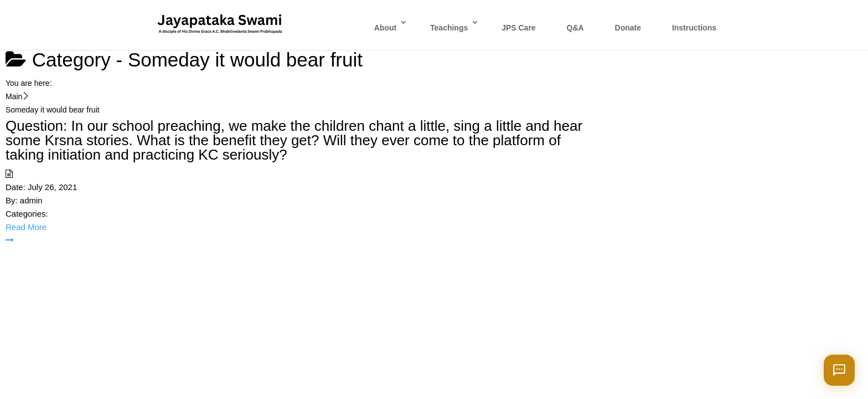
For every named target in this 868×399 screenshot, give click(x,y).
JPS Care (518, 28)
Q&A (575, 28)
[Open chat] (839, 370)
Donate (628, 28)
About (385, 28)
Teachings (449, 28)
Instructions (694, 28)
